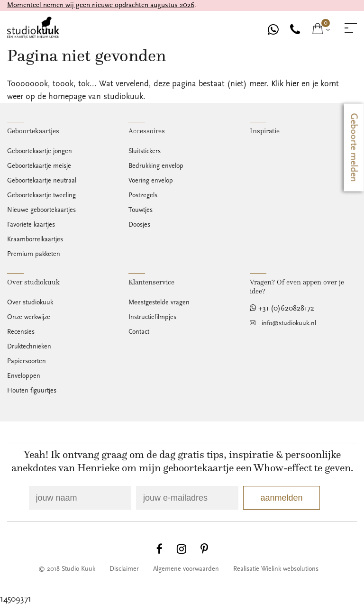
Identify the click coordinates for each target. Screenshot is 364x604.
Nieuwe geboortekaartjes (41, 210)
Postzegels (143, 195)
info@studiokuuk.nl (289, 323)
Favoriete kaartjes (31, 225)
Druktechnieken (29, 347)
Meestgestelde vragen (159, 302)
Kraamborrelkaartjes (35, 239)
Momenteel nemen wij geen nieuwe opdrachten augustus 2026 (101, 5)
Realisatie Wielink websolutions (276, 569)
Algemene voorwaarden (186, 569)
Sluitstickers (145, 151)
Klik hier (285, 84)
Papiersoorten (27, 361)
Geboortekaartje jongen (40, 151)
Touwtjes (141, 210)
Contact (139, 332)
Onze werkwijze (29, 317)
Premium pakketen (34, 254)
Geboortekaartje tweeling (41, 195)
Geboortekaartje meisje (39, 166)
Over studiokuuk (30, 302)
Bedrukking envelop (156, 166)
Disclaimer (124, 569)
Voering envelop (151, 181)
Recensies (21, 332)
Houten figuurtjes (32, 391)
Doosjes (139, 225)
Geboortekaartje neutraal (42, 181)
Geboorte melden (354, 148)
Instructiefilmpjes (152, 317)
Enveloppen (24, 376)
